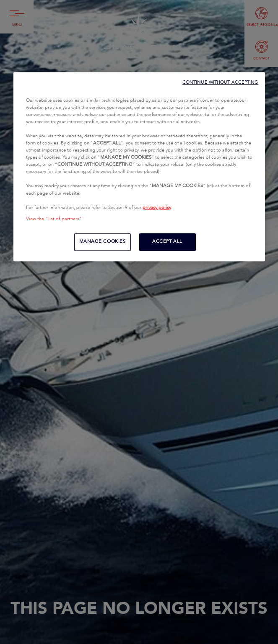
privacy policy (157, 208)
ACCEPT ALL (167, 242)
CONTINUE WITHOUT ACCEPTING (221, 82)
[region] (139, 167)
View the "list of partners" (54, 219)
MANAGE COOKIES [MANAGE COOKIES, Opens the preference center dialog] (103, 242)
